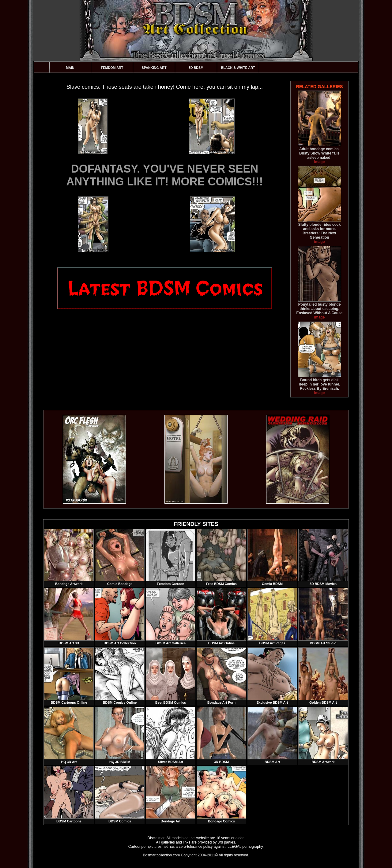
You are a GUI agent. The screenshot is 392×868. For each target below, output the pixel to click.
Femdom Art (112, 68)
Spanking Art (154, 68)
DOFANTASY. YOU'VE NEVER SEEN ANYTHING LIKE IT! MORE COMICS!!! (165, 175)
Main (70, 68)
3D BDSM (196, 68)
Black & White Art (238, 68)
